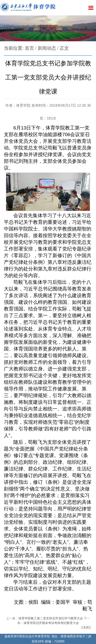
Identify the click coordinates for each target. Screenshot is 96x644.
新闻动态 (47, 48)
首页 (29, 48)
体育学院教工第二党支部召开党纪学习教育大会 (51, 618)
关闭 (86, 628)
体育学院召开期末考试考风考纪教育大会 (51, 623)
